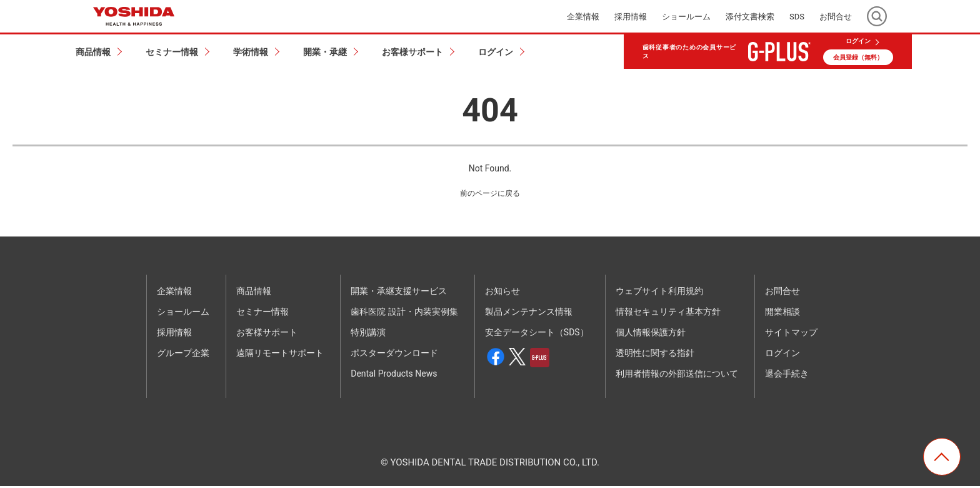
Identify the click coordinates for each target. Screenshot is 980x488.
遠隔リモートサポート (280, 355)
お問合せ (836, 17)
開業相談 (782, 314)
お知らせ (502, 293)
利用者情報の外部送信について (677, 376)
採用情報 (631, 17)
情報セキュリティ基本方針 (668, 314)
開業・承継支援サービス (399, 293)
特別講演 (368, 335)
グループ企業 (183, 355)
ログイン (858, 41)
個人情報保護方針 (651, 335)
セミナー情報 (262, 314)
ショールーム (686, 17)
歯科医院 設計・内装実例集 (404, 314)
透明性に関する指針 (655, 355)
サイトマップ (791, 335)
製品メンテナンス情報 (529, 314)
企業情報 (583, 17)
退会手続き (787, 376)
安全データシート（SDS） (537, 335)
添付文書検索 (750, 17)
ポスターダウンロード (394, 355)
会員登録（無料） (858, 57)
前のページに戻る (490, 195)
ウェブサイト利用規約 (659, 293)
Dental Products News (394, 376)
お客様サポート (267, 335)
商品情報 (254, 293)
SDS (797, 17)
